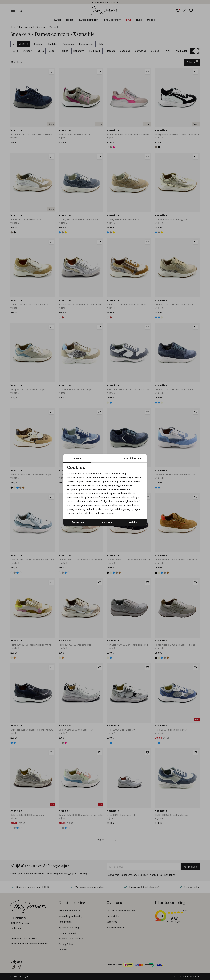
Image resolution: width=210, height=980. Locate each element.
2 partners (136, 481)
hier (110, 505)
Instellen (133, 522)
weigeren (107, 522)
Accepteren (78, 522)
